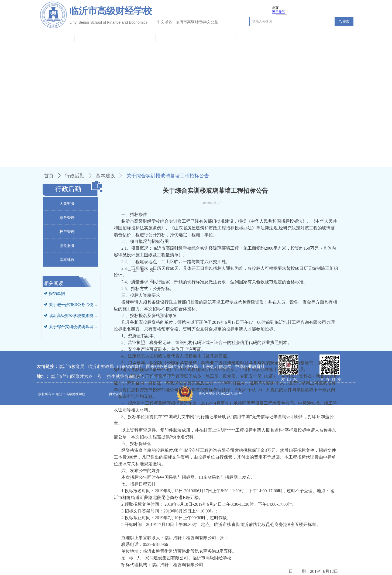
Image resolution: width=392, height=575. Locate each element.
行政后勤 (75, 176)
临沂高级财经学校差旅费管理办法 (74, 316)
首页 (49, 176)
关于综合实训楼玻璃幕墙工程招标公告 (74, 327)
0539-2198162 (160, 376)
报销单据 (57, 294)
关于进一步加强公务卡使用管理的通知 (74, 305)
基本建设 (105, 176)
